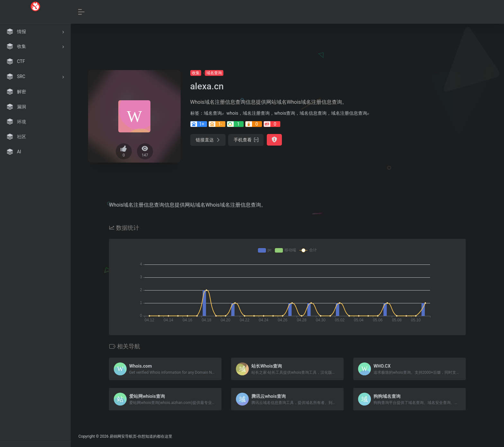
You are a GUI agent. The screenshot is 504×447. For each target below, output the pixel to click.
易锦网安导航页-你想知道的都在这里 (141, 436)
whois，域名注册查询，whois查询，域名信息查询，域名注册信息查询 (297, 113)
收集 (196, 73)
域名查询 (214, 73)
